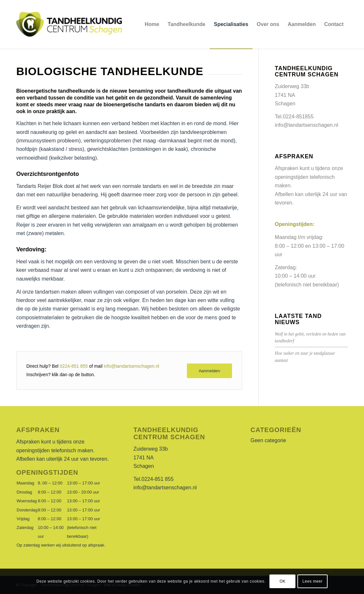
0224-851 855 (74, 366)
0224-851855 (298, 117)
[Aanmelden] (209, 371)
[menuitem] (152, 24)
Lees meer (313, 581)
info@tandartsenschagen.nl (131, 366)
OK (283, 581)
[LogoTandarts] (69, 24)
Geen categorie (268, 440)
